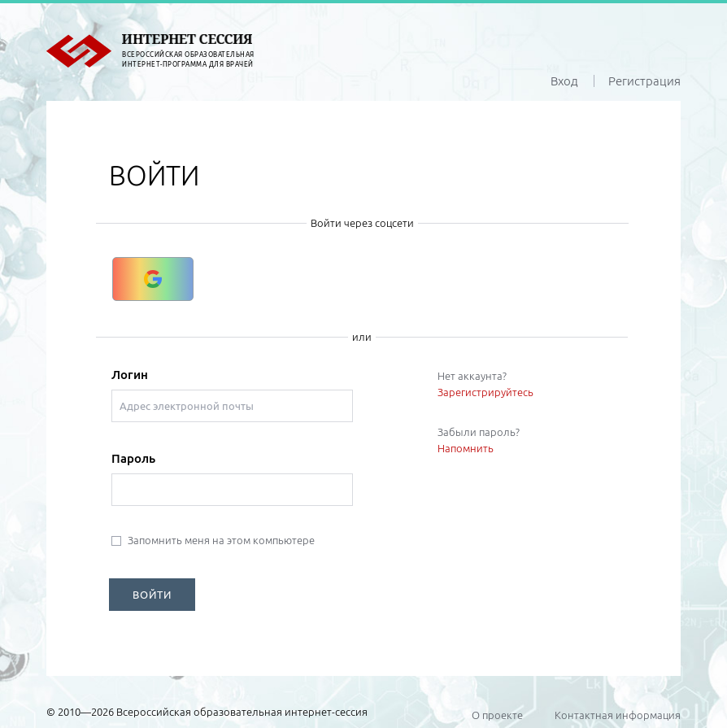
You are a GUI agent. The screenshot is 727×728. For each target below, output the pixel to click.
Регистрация (644, 81)
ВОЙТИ (152, 595)
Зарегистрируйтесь (485, 392)
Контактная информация (618, 715)
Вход (564, 81)
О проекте (497, 715)
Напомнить (466, 448)
